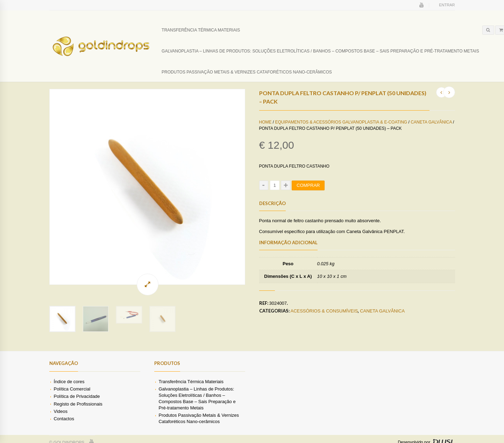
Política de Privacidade (77, 403)
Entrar (447, 5)
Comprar (308, 185)
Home (265, 122)
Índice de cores (69, 389)
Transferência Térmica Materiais (201, 30)
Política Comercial (72, 396)
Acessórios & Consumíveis (324, 311)
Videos (60, 418)
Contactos (64, 426)
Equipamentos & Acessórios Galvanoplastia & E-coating (341, 122)
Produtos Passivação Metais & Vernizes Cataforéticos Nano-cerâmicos (247, 72)
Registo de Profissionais (78, 411)
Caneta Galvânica (431, 122)
